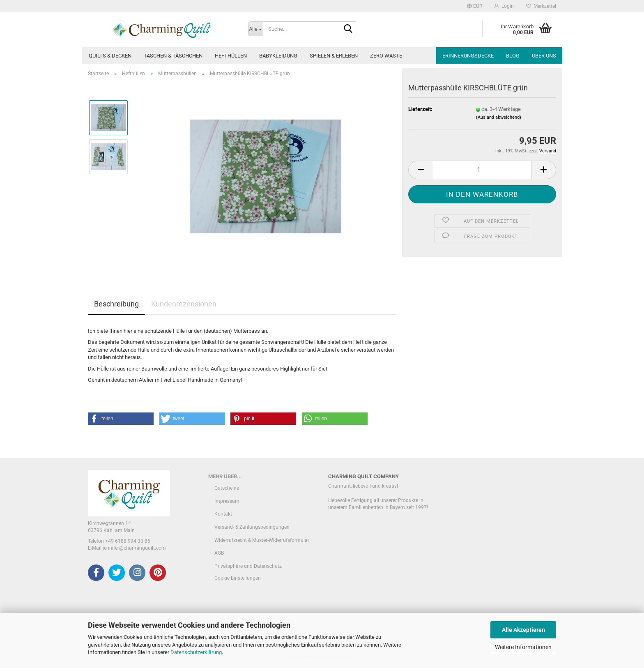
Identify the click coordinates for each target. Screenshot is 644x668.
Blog (513, 56)
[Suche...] (255, 29)
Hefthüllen (231, 56)
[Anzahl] (482, 170)
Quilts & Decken (110, 56)
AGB (219, 553)
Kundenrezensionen (184, 304)
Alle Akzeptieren (523, 630)
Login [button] (504, 6)
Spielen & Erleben (334, 56)
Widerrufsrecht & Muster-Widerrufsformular (262, 540)
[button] (475, 6)
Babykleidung (278, 56)
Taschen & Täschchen (173, 56)
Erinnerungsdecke (468, 56)
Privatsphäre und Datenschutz (248, 566)
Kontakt (223, 514)
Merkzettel (541, 6)
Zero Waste (386, 56)
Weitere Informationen (523, 647)
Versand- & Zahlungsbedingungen (252, 527)
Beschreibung (116, 304)
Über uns (544, 56)
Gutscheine (227, 488)
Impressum (227, 501)
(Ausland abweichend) (499, 117)
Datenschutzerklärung (196, 652)
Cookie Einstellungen (238, 578)
